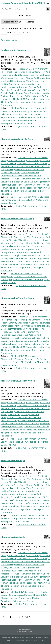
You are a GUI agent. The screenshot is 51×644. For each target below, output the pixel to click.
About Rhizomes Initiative (14, 640)
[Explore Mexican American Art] (23, 9)
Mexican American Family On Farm (17, 139)
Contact (34, 640)
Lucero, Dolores (8, 111)
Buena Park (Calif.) (23, 123)
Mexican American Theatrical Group (17, 219)
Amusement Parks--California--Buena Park (21, 117)
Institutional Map (26, 640)
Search (48, 9)
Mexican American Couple (13, 460)
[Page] (4, 32)
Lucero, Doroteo (33, 114)
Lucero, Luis (17, 197)
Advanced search (9, 40)
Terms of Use (40, 640)
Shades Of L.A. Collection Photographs (29, 108)
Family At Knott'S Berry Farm (14, 50)
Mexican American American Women (18, 381)
